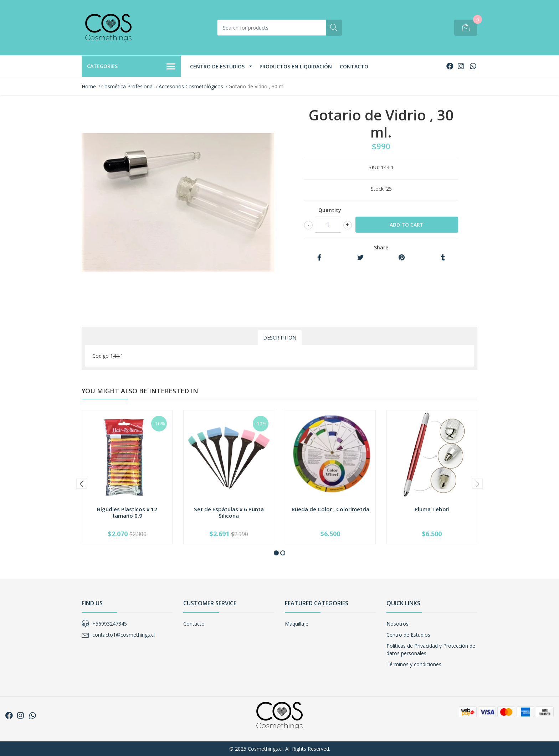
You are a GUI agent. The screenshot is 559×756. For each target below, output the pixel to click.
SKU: (374, 167)
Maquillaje (297, 624)
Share (381, 247)
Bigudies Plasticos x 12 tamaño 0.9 (127, 512)
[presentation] (82, 483)
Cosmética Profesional (127, 86)
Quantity (330, 210)
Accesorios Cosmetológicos (191, 86)
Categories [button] (131, 67)
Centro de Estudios (217, 66)
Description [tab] (280, 338)
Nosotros (398, 624)
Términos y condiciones (414, 664)
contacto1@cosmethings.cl (124, 635)
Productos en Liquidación (296, 66)
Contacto (354, 66)
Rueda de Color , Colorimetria (330, 509)
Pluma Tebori (432, 509)
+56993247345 (110, 624)
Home (89, 86)
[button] (276, 553)
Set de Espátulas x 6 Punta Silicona (229, 512)
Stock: (378, 189)
